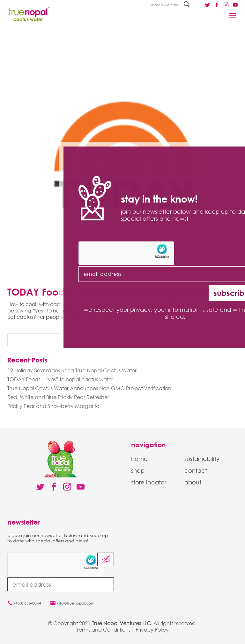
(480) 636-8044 (28, 603)
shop (138, 470)
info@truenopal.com (76, 603)
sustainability (202, 459)
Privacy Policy (152, 630)
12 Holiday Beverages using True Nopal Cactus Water (72, 370)
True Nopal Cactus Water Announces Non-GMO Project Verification (89, 388)
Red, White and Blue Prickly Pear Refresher (58, 397)
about (193, 482)
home (139, 459)
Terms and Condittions (104, 630)
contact (196, 470)
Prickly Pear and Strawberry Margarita (53, 406)
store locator (149, 482)
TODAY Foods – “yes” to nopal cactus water (60, 379)
